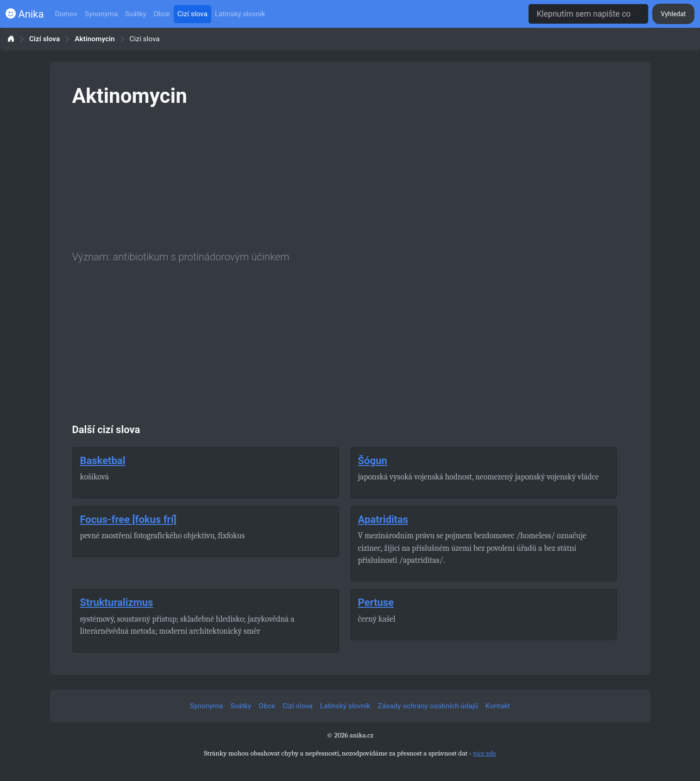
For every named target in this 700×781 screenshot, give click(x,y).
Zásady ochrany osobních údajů (428, 706)
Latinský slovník (240, 14)
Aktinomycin (95, 39)
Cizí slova (192, 14)
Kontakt (498, 706)
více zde (485, 753)
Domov (66, 14)
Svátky (136, 14)
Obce (161, 14)
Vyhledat (673, 14)
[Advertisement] (350, 177)
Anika (25, 14)
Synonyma (101, 14)
